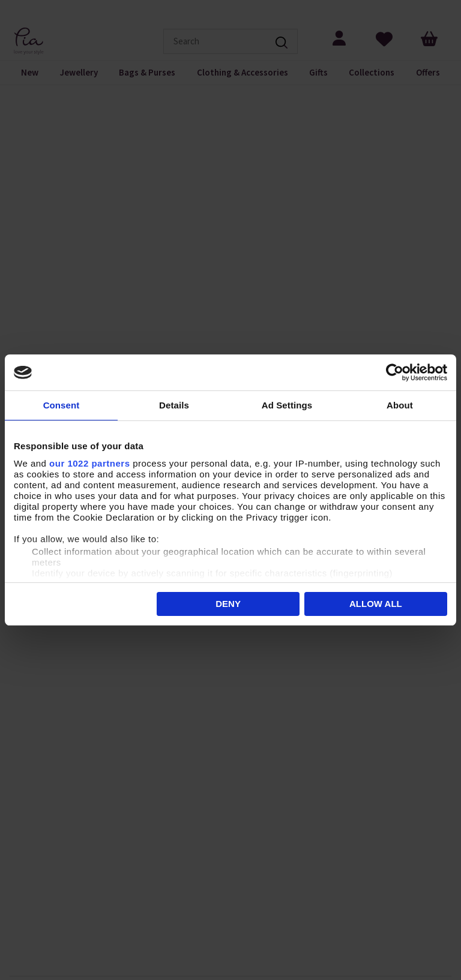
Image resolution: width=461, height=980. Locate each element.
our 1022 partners (89, 463)
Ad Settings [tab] (287, 405)
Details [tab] (174, 405)
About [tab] (400, 405)
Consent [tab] (62, 405)
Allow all (376, 604)
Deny (228, 604)
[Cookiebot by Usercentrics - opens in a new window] (395, 372)
